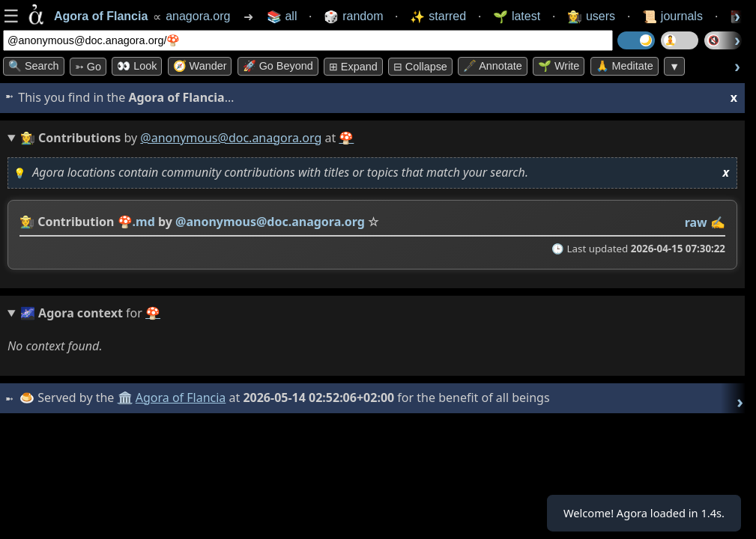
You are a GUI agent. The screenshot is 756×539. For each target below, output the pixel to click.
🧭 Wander (200, 66)
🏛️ (127, 398)
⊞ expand (353, 67)
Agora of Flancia (183, 398)
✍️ (718, 222)
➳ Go (88, 67)
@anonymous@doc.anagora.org (231, 138)
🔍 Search (34, 66)
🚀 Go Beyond (278, 66)
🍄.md (136, 222)
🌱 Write (559, 66)
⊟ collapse (420, 67)
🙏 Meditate (625, 66)
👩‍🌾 (27, 222)
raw (696, 222)
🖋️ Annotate (493, 66)
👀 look (137, 66)
